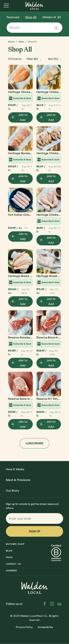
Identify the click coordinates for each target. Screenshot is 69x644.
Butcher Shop (15, 544)
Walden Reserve (54, 17)
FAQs (9, 557)
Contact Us (13, 564)
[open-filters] (34, 59)
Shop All (31, 17)
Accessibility (45, 627)
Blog (9, 551)
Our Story (13, 491)
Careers (11, 571)
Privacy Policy (24, 627)
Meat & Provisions (18, 480)
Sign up (34, 531)
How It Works (15, 469)
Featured (13, 17)
